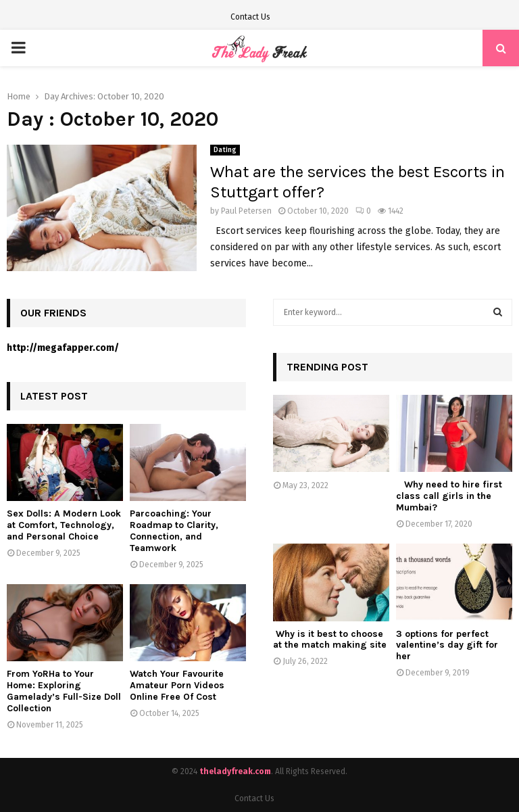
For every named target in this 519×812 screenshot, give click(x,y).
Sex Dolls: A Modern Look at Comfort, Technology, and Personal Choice (64, 525)
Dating (225, 150)
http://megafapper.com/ (63, 348)
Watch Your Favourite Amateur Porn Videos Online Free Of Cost (177, 685)
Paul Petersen (246, 211)
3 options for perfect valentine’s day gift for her (447, 645)
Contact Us (250, 17)
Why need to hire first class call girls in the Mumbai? (449, 496)
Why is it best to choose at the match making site (330, 640)
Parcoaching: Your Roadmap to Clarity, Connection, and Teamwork (174, 530)
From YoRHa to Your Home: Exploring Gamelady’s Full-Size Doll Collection (64, 691)
